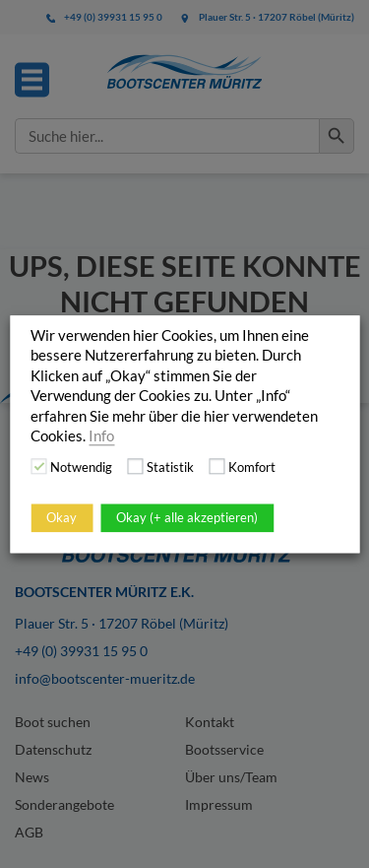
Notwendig (81, 467)
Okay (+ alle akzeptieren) (187, 517)
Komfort (252, 467)
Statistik (170, 467)
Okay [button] (61, 517)
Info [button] (101, 436)
